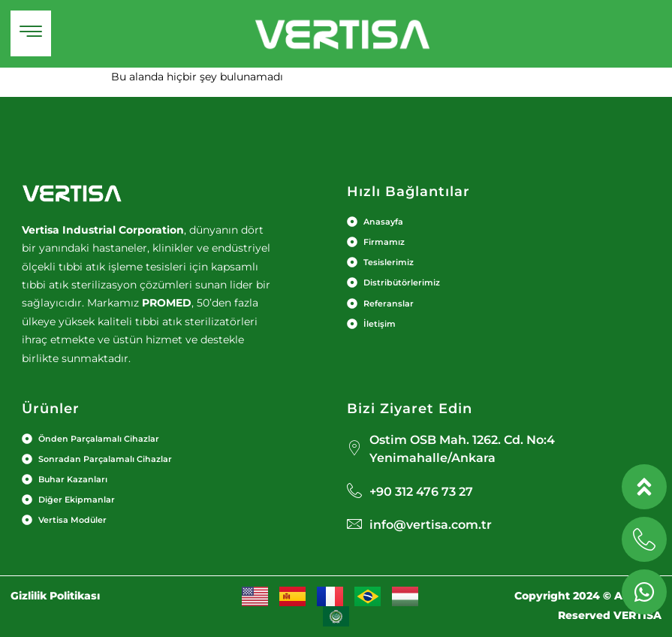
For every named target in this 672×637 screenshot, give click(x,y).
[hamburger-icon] (31, 33)
